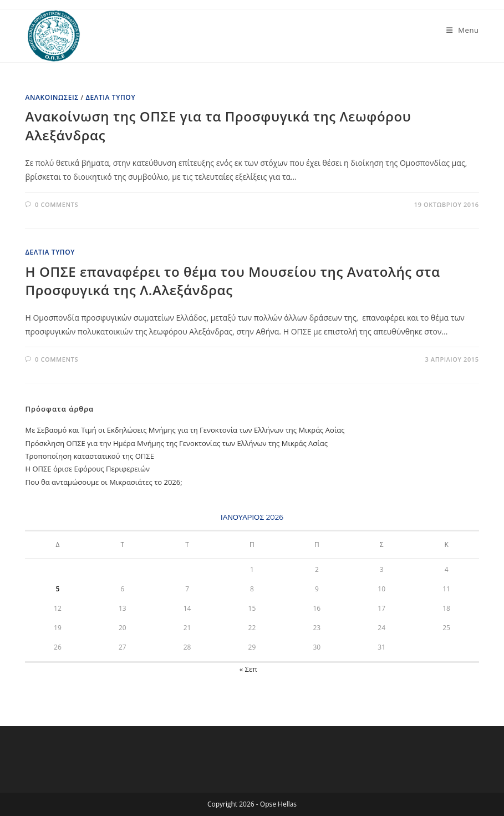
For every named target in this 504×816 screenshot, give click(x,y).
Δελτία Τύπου (110, 97)
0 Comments (57, 204)
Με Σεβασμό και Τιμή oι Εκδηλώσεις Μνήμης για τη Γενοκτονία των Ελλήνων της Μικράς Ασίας (185, 430)
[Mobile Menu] (463, 30)
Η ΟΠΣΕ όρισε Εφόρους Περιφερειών (87, 469)
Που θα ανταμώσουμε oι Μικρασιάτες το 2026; (103, 482)
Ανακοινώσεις (52, 97)
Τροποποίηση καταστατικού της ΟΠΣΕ (89, 456)
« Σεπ (248, 669)
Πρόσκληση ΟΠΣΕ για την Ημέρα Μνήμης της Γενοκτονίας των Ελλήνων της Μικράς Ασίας (176, 443)
